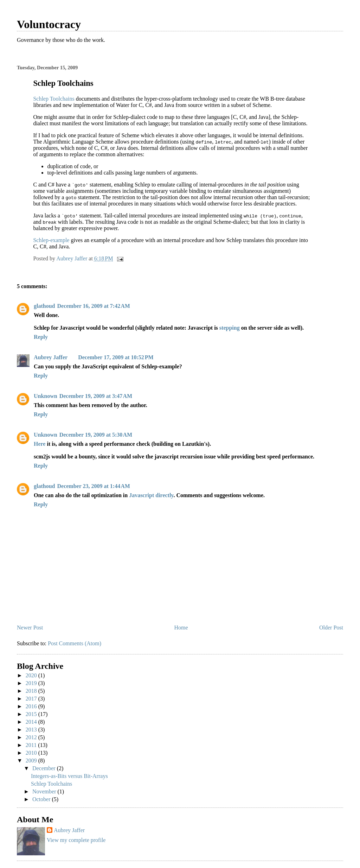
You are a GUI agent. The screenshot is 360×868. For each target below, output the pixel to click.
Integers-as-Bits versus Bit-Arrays (69, 776)
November (45, 791)
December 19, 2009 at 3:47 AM (96, 396)
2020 (32, 675)
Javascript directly (151, 495)
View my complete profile (76, 840)
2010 (32, 753)
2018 (32, 691)
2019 (32, 683)
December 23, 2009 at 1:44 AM (93, 486)
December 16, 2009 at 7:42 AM (93, 306)
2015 (32, 714)
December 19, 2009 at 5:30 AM (96, 435)
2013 (32, 730)
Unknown (46, 396)
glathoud (44, 306)
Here (40, 444)
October (42, 799)
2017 (32, 699)
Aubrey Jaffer (51, 357)
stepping (230, 328)
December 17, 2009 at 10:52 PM (116, 357)
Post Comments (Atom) (75, 643)
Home (181, 628)
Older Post (331, 628)
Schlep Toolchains (54, 99)
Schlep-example (51, 240)
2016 (32, 706)
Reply (41, 337)
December (45, 768)
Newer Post (30, 628)
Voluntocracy (49, 24)
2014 (32, 722)
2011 (32, 745)
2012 (32, 737)
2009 (32, 761)
